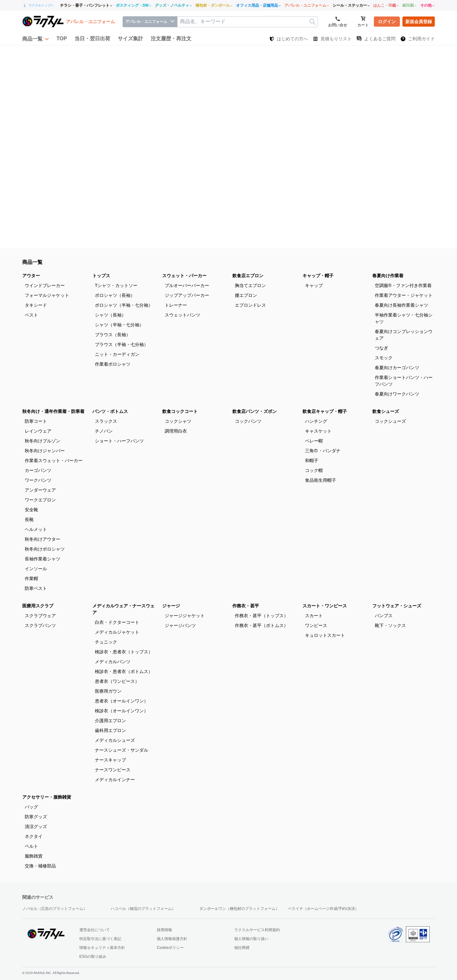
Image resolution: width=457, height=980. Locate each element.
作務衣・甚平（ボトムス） (262, 625)
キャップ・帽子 (318, 276)
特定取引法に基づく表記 (100, 939)
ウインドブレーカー (45, 285)
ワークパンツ (38, 480)
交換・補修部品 (40, 866)
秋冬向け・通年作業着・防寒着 (53, 411)
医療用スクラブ (38, 606)
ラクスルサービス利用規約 (257, 930)
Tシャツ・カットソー (116, 285)
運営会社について (95, 930)
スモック (384, 358)
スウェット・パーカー (184, 276)
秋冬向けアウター (43, 539)
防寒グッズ (36, 817)
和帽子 (312, 461)
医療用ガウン (108, 691)
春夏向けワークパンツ (397, 394)
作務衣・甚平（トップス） (262, 616)
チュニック (106, 642)
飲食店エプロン (248, 276)
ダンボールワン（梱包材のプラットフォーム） (239, 909)
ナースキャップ (110, 760)
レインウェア (38, 431)
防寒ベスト (36, 588)
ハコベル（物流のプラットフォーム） (143, 909)
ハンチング (316, 421)
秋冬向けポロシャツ (45, 549)
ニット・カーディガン (117, 354)
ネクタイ (34, 836)
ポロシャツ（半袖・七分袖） (124, 305)
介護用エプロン (110, 721)
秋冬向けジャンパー (45, 451)
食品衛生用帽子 (321, 480)
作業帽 (31, 578)
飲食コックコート (180, 411)
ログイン (387, 22)
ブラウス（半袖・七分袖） (122, 344)
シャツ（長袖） (110, 315)
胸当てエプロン (250, 285)
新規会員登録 (419, 22)
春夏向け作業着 (388, 276)
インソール (36, 569)
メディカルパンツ (113, 662)
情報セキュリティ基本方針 (102, 948)
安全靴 (31, 510)
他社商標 (242, 948)
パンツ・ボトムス (110, 411)
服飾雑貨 (34, 856)
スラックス (106, 421)
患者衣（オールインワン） (122, 701)
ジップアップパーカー (187, 295)
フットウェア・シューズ (397, 606)
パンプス (384, 616)
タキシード (36, 305)
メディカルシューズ (115, 740)
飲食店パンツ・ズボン (255, 411)
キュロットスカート (325, 635)
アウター (31, 276)
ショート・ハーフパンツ (119, 441)
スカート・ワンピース (325, 606)
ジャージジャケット (185, 616)
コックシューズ (390, 421)
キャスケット (318, 431)
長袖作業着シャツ (43, 559)
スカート (314, 616)
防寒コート (36, 421)
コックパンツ (248, 421)
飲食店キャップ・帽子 (325, 411)
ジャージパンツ (180, 625)
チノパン (104, 431)
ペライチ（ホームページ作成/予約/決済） (323, 909)
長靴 (29, 519)
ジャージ (171, 606)
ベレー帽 (314, 441)
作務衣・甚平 (246, 606)
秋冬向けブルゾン (43, 441)
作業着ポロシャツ (113, 364)
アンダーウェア (40, 490)
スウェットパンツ (182, 315)
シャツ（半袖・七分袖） (119, 325)
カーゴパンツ (38, 470)
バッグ (31, 807)
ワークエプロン (40, 500)
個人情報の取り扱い (251, 939)
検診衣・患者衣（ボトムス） (124, 671)
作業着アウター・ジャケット (404, 295)
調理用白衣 (176, 431)
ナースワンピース (113, 770)
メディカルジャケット (117, 632)
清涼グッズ (36, 826)
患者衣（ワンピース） (117, 681)
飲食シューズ (386, 411)
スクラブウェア (40, 616)
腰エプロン (246, 295)
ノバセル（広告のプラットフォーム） (55, 909)
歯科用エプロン (110, 730)
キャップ (314, 285)
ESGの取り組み (93, 957)
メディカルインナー (115, 780)
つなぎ (381, 348)
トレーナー (176, 305)
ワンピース (316, 625)
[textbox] (248, 22)
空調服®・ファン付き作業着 (403, 285)
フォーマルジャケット (47, 295)
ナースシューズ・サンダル (122, 750)
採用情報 (164, 930)
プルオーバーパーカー (187, 285)
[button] (36, 39)
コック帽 (314, 470)
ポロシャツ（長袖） (115, 295)
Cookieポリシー (170, 948)
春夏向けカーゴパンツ (397, 368)
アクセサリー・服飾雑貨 (47, 797)
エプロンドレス (250, 305)
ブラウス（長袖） (113, 335)
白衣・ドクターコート (117, 622)
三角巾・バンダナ (323, 451)
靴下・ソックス (390, 625)
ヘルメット (36, 529)
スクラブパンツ (40, 625)
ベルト (31, 846)
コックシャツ (178, 421)
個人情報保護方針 (172, 939)
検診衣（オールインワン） (122, 711)
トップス (101, 276)
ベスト (31, 315)
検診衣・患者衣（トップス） (124, 652)
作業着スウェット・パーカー (54, 461)
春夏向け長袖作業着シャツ (401, 305)
